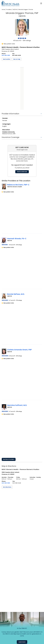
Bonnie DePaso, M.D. (16, 294)
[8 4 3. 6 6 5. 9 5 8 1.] (6, 55)
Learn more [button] (22, 642)
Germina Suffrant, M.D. (17, 405)
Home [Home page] (3, 9)
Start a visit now (22, 172)
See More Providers (9, 459)
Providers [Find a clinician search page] (9, 9)
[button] (7, 59)
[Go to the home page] (10, 4)
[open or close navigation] (41, 3)
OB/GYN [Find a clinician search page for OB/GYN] (15, 9)
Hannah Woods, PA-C (17, 239)
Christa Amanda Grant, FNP (19, 350)
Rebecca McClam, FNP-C (18, 185)
